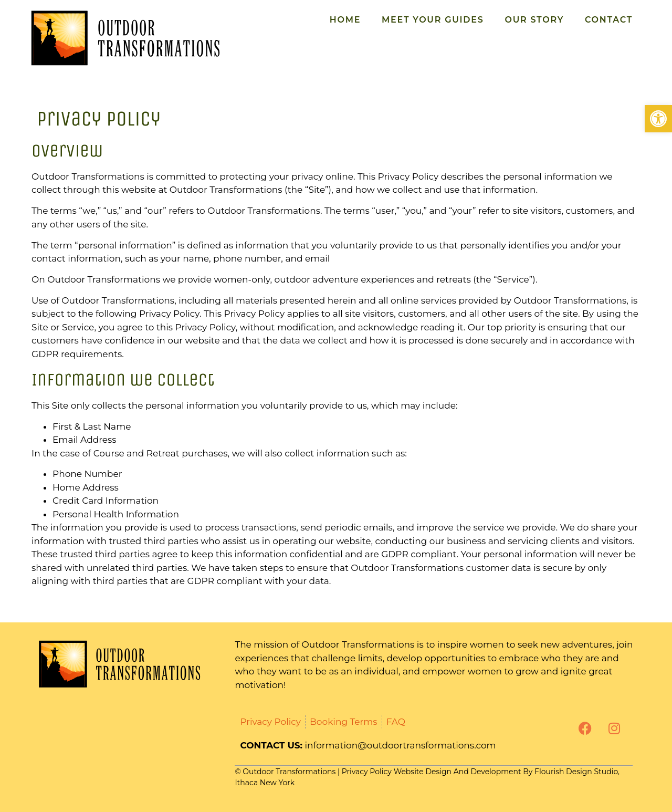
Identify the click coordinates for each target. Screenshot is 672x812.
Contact (609, 20)
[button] (658, 119)
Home (345, 20)
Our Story (534, 20)
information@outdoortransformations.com (401, 745)
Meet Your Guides (433, 20)
